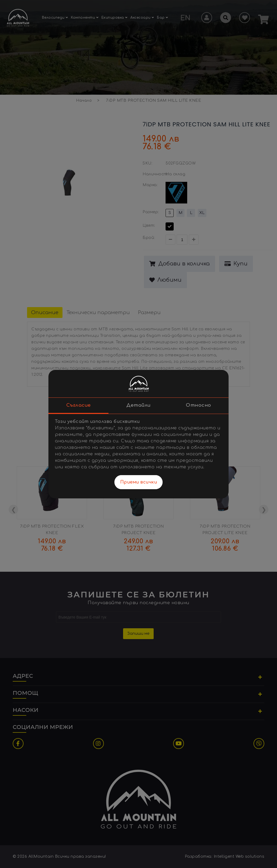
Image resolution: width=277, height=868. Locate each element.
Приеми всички (139, 482)
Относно (199, 405)
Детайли (138, 405)
